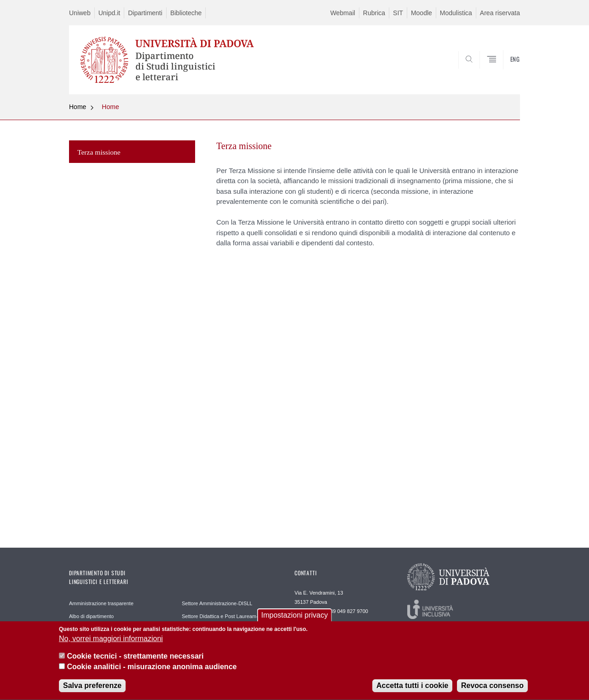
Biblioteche (186, 13)
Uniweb (80, 13)
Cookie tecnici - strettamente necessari (135, 660)
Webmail (343, 13)
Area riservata (500, 13)
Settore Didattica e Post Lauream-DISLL (227, 616)
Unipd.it (109, 13)
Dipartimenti (145, 13)
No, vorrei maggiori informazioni (111, 643)
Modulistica (456, 13)
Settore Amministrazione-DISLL (217, 603)
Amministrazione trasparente (101, 603)
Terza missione (99, 152)
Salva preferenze (92, 690)
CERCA (506, 72)
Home (78, 107)
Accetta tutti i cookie (412, 690)
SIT (398, 13)
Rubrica (374, 13)
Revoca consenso (492, 690)
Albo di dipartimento (91, 616)
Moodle (422, 13)
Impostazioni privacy (295, 619)
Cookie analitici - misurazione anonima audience (152, 671)
